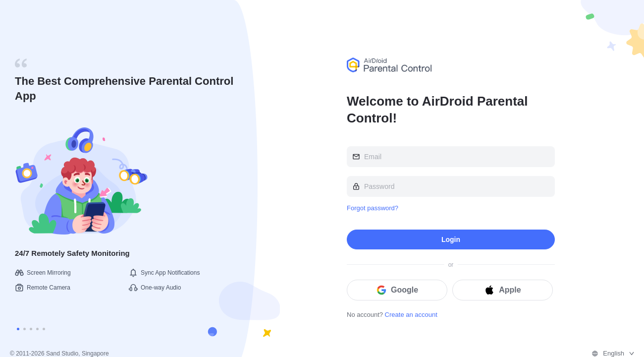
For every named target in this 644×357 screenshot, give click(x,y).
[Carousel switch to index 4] (37, 329)
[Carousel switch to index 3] (31, 329)
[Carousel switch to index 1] (18, 329)
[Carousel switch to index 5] (44, 329)
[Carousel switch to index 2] (25, 329)
